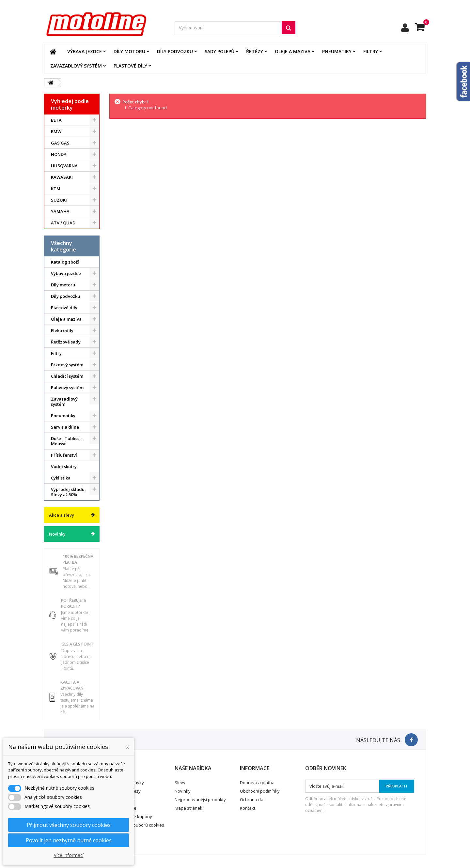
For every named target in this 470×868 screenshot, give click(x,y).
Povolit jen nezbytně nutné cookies (69, 840)
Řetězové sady (66, 342)
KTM (56, 189)
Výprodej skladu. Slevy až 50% (68, 492)
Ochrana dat (252, 799)
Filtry (371, 51)
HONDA (59, 154)
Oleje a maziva (293, 51)
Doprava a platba (257, 783)
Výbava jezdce (85, 51)
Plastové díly (130, 66)
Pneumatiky (337, 51)
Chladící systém (67, 376)
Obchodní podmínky (260, 791)
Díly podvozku (175, 51)
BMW (56, 131)
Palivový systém (67, 388)
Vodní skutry (64, 466)
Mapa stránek (188, 808)
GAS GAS (60, 143)
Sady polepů (219, 51)
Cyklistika (61, 478)
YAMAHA (60, 211)
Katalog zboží (65, 262)
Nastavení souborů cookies (137, 825)
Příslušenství (64, 455)
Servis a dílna (65, 427)
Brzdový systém (67, 365)
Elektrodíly (62, 330)
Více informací (69, 855)
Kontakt (248, 808)
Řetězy (255, 51)
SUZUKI (59, 200)
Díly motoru (129, 51)
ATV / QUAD (63, 223)
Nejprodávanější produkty (200, 799)
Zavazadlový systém (76, 66)
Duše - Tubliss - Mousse (66, 441)
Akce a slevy (62, 515)
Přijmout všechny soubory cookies (69, 825)
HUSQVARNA (64, 166)
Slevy (180, 783)
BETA (56, 120)
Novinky (57, 534)
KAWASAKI (62, 177)
